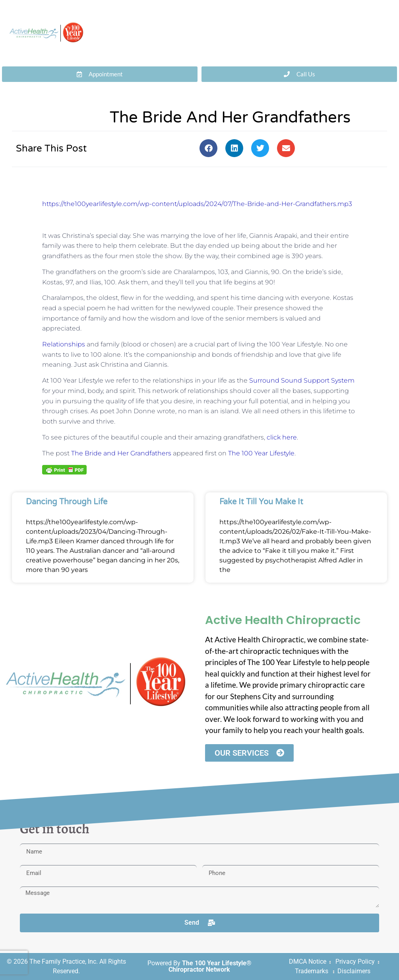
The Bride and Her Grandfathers (121, 453)
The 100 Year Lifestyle (261, 453)
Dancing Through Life (67, 502)
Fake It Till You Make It (261, 502)
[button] (208, 148)
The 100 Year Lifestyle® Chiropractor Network (210, 966)
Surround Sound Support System (302, 380)
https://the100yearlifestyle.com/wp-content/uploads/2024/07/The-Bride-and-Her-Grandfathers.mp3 (197, 204)
